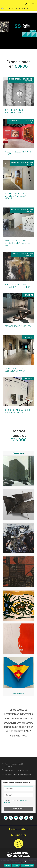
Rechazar (16, 865)
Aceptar (8, 865)
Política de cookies (27, 865)
